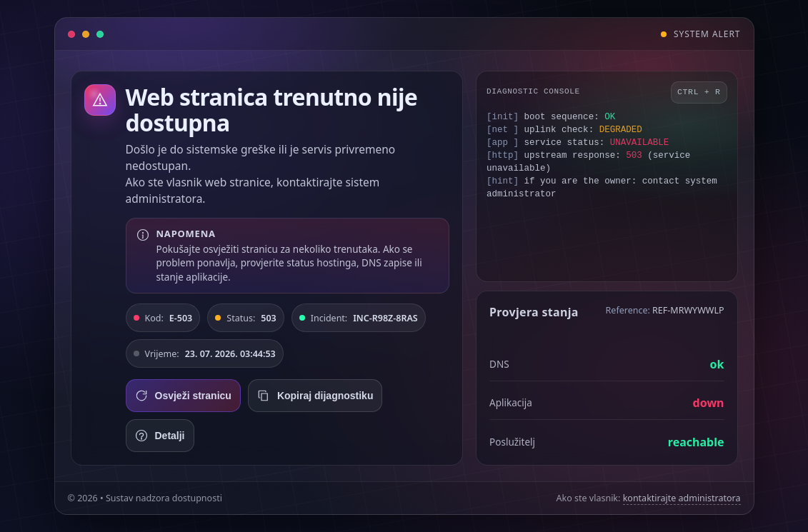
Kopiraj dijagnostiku (315, 396)
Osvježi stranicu (183, 396)
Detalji (160, 436)
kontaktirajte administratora (682, 498)
